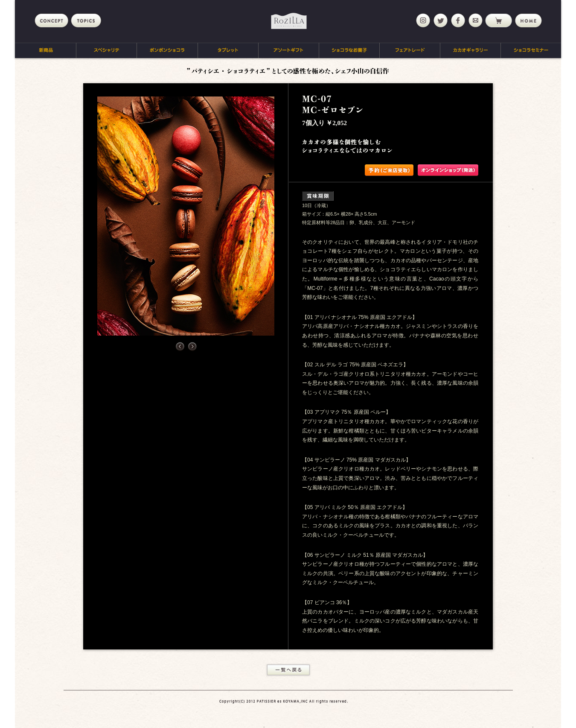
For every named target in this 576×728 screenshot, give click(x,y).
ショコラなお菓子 (349, 50)
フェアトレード (410, 50)
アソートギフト (289, 50)
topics (88, 20)
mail (474, 20)
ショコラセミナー (531, 50)
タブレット (228, 50)
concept (51, 20)
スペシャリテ (107, 50)
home (528, 20)
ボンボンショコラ (167, 50)
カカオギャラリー (471, 50)
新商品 (46, 50)
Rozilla (289, 21)
